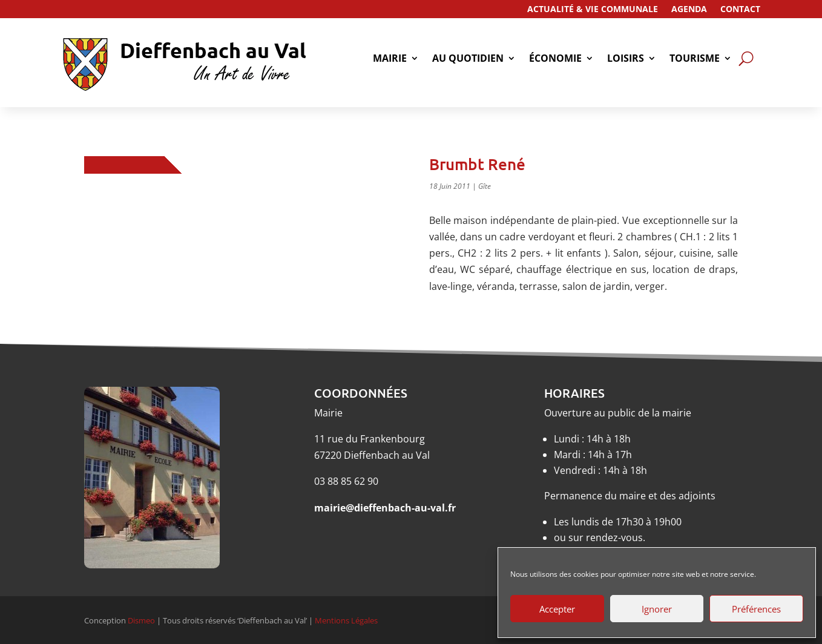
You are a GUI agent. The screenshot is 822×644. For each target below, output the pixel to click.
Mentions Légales (346, 620)
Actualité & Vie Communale (593, 10)
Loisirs (626, 59)
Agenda (689, 10)
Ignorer (657, 609)
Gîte (485, 186)
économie (555, 59)
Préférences (756, 609)
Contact (740, 10)
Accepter (557, 609)
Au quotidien (468, 59)
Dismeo (141, 620)
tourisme (695, 59)
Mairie (390, 59)
